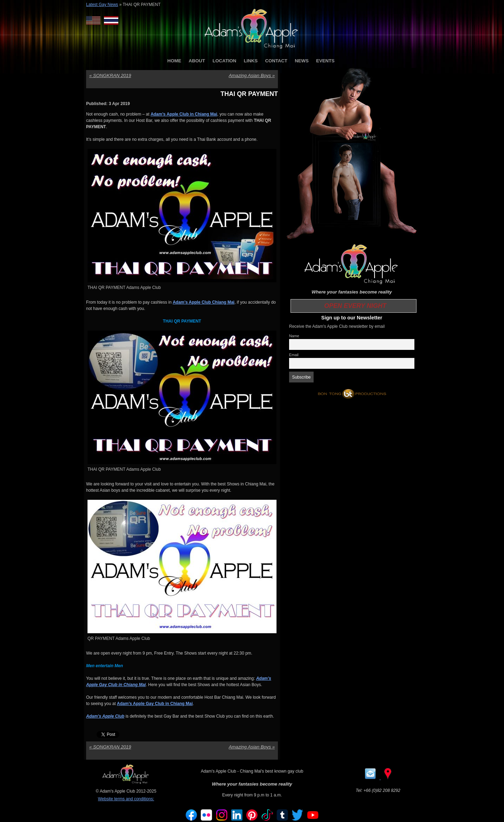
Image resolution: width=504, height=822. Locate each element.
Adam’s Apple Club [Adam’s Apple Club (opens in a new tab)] (105, 716)
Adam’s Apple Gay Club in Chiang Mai (155, 704)
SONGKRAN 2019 (110, 75)
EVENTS (325, 61)
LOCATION (224, 61)
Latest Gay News (102, 5)
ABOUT (197, 61)
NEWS (302, 61)
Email (294, 355)
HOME (174, 61)
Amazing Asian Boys (252, 75)
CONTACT (276, 61)
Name (294, 336)
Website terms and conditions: (126, 799)
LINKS (251, 61)
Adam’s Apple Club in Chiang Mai (184, 114)
